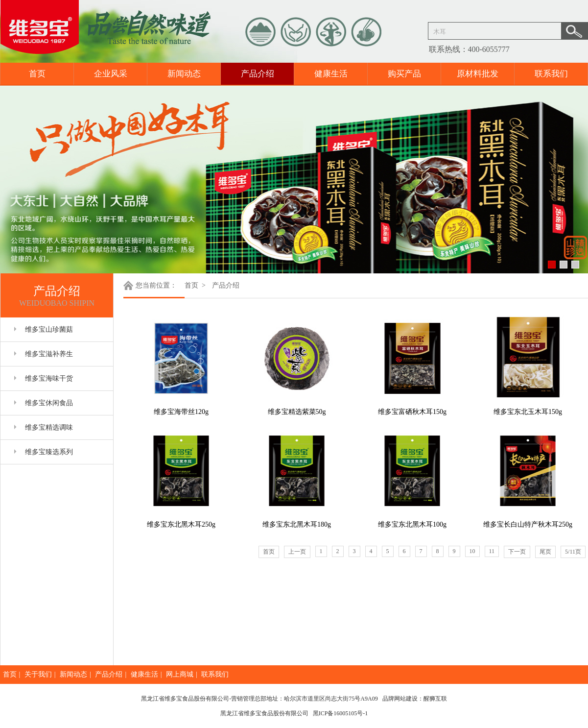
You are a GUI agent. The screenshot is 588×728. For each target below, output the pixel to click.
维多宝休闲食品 (49, 403)
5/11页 (573, 552)
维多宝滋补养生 (49, 354)
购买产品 (404, 74)
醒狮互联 (435, 699)
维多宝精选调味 (49, 427)
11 (492, 551)
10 (472, 551)
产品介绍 (258, 74)
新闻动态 (184, 74)
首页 (37, 74)
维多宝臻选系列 (49, 452)
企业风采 (111, 74)
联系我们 (551, 74)
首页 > (196, 285)
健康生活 (331, 74)
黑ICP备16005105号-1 (341, 713)
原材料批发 (478, 74)
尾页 (545, 552)
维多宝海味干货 (49, 378)
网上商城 (180, 674)
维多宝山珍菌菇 (49, 329)
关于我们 (38, 674)
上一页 (297, 552)
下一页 (517, 552)
